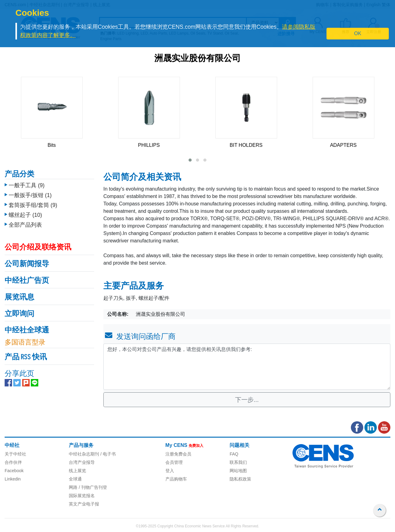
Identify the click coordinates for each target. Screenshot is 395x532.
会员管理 (174, 462)
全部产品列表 (25, 225)
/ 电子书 (107, 454)
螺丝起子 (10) (25, 215)
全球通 (75, 479)
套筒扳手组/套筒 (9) (33, 205)
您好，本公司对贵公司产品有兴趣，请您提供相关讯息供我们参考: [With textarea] (247, 367)
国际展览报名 (82, 496)
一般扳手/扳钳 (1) (30, 195)
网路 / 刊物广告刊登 (88, 487)
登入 (170, 471)
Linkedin (13, 479)
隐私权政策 (240, 479)
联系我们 (238, 462)
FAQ (234, 454)
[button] (190, 160)
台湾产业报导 (82, 462)
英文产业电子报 (84, 504)
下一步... (247, 400)
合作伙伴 (13, 462)
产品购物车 (176, 479)
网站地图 (238, 471)
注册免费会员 (178, 454)
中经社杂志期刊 (84, 454)
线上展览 (77, 471)
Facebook (14, 471)
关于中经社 (15, 454)
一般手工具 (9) (27, 185)
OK (358, 33)
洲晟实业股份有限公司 (197, 59)
